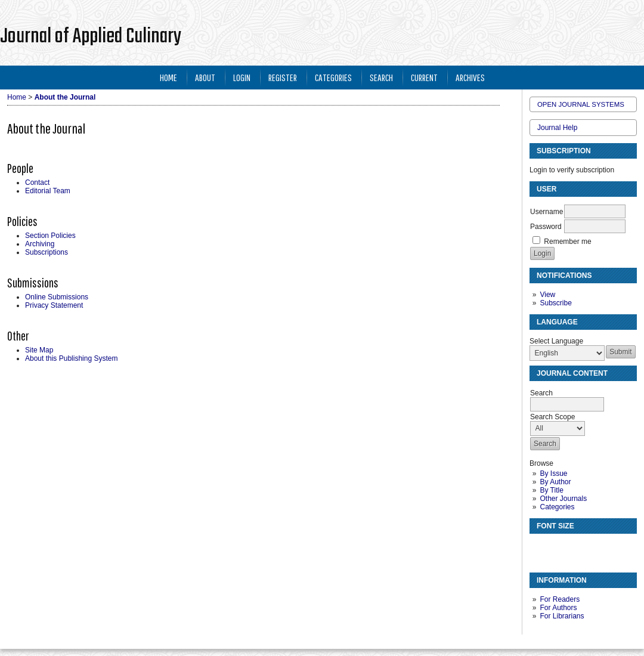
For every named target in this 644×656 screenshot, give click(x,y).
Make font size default (559, 548)
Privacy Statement (54, 305)
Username (547, 212)
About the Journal (65, 97)
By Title (551, 490)
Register (283, 77)
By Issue (553, 474)
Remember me (567, 242)
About (205, 77)
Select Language (556, 341)
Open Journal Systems (581, 104)
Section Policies (50, 236)
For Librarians (562, 616)
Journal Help (557, 128)
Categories (557, 507)
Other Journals (563, 499)
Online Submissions (57, 297)
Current (424, 77)
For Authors (558, 608)
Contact (37, 182)
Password (546, 227)
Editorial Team (48, 191)
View (547, 295)
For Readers (560, 599)
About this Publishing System (71, 358)
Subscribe (555, 303)
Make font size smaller (540, 548)
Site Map (39, 350)
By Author (555, 482)
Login (242, 77)
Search (381, 77)
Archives (470, 77)
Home (168, 77)
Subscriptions (47, 252)
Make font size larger (578, 548)
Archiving (40, 244)
